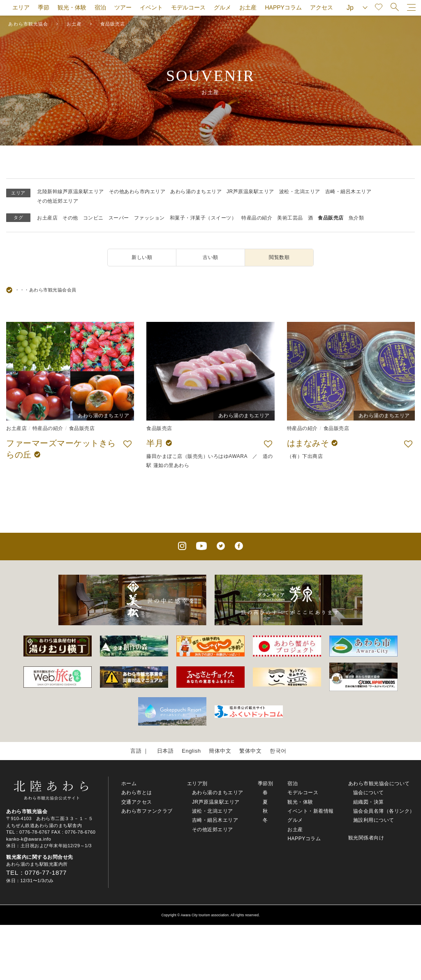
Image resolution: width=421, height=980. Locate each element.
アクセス (322, 7)
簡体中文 (220, 751)
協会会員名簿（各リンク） (384, 811)
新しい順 (142, 257)
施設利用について (374, 820)
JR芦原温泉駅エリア (250, 192)
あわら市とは (137, 793)
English (191, 751)
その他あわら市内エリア (137, 192)
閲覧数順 (279, 257)
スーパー (119, 218)
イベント (151, 7)
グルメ (222, 7)
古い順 (210, 257)
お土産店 (47, 218)
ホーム (129, 784)
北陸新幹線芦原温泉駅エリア (71, 192)
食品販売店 (331, 218)
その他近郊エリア (58, 201)
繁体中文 (250, 751)
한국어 (278, 751)
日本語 (165, 751)
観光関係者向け (366, 838)
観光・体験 (72, 7)
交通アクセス (137, 802)
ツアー (123, 7)
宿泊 (100, 7)
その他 (70, 218)
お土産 (248, 7)
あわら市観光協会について (379, 784)
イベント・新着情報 (311, 811)
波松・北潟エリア (300, 192)
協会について (369, 793)
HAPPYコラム (283, 7)
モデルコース (188, 7)
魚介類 (356, 218)
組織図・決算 (369, 802)
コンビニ (93, 218)
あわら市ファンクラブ (147, 811)
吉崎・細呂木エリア (348, 192)
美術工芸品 (290, 218)
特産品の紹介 (257, 218)
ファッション (149, 218)
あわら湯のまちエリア (196, 192)
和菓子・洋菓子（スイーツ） (203, 218)
